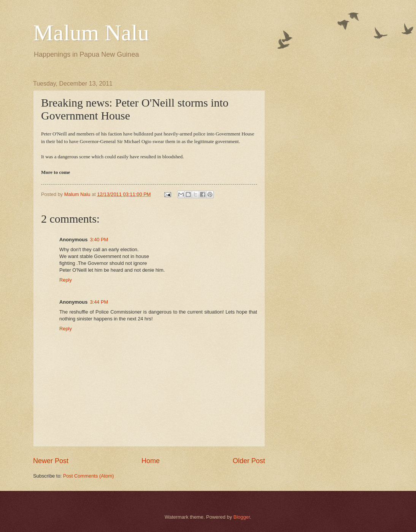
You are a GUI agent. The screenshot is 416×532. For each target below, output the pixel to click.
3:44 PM (99, 302)
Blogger (242, 517)
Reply (66, 280)
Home (151, 461)
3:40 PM (99, 240)
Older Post (249, 461)
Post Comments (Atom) (89, 476)
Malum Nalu (91, 33)
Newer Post (51, 461)
